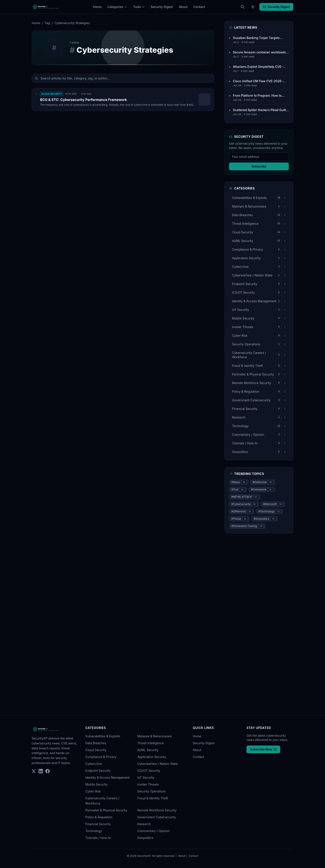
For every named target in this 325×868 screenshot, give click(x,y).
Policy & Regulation (99, 817)
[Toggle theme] (253, 7)
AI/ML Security (148, 750)
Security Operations (151, 791)
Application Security (152, 757)
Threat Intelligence (151, 743)
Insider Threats (148, 784)
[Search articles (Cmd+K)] (243, 7)
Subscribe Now (263, 749)
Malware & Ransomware (154, 736)
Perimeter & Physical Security (106, 810)
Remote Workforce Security (157, 810)
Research (144, 824)
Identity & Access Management (108, 777)
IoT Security (146, 777)
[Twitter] (34, 771)
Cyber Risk (93, 791)
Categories (117, 7)
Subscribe (259, 166)
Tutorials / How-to (98, 838)
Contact (199, 7)
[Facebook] (48, 771)
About (183, 7)
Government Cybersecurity (157, 817)
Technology (94, 831)
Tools (139, 7)
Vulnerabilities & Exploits (103, 736)
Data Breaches (96, 743)
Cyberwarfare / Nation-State (158, 764)
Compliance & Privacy (101, 757)
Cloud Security (96, 750)
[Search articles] (123, 78)
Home (97, 7)
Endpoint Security (98, 771)
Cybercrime (94, 764)
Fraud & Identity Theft (153, 798)
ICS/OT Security (149, 771)
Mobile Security (97, 784)
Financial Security (98, 824)
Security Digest (162, 7)
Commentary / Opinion (153, 831)
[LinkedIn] (41, 771)
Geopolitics (145, 838)
